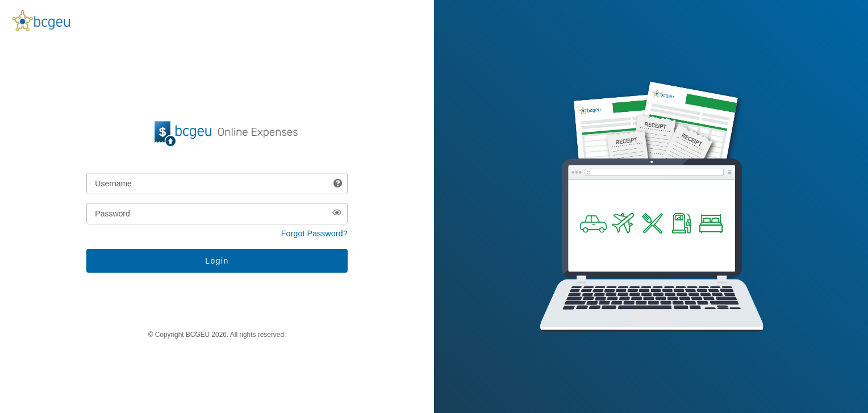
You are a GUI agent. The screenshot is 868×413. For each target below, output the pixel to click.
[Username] (217, 183)
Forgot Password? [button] (314, 233)
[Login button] (217, 261)
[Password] (217, 214)
